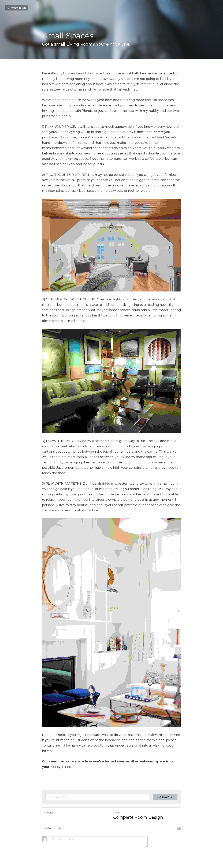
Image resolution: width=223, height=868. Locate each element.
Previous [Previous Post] (49, 813)
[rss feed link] (179, 828)
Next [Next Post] (117, 813)
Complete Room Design (138, 817)
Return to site (17, 8)
